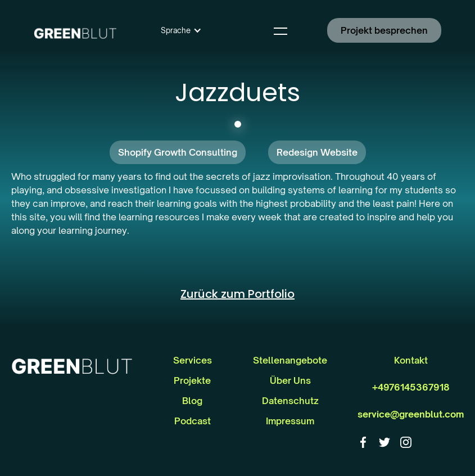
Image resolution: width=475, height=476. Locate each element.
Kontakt (411, 360)
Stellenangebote (290, 360)
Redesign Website (317, 152)
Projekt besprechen (384, 30)
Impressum (290, 421)
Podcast (193, 421)
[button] (181, 30)
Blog (192, 401)
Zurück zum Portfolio (237, 294)
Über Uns (290, 380)
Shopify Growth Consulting (178, 152)
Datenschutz (290, 401)
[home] (75, 31)
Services (193, 360)
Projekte (192, 380)
